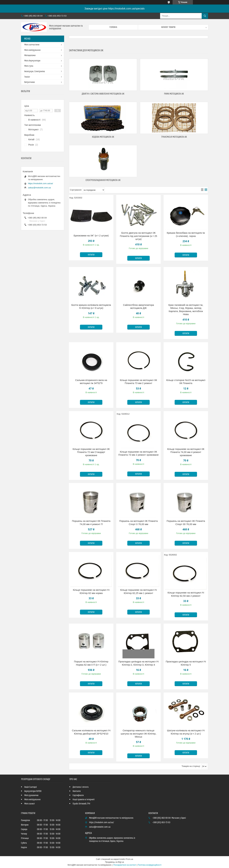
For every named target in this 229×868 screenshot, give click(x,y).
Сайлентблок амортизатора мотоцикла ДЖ (139, 307)
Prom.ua (129, 859)
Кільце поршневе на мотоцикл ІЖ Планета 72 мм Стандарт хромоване (91, 452)
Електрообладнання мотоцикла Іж (103, 180)
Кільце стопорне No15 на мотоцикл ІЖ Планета (186, 382)
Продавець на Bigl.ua (114, 862)
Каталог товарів (168, 27)
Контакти (77, 791)
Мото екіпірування (32, 50)
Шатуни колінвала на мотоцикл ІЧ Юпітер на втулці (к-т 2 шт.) (186, 732)
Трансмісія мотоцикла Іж (174, 137)
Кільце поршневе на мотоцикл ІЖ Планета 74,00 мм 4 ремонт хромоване (186, 452)
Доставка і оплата (81, 787)
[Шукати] (205, 16)
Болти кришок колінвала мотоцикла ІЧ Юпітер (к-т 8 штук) (91, 307)
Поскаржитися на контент (125, 865)
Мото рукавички (31, 795)
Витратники (30, 82)
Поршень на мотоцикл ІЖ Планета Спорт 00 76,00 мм (186, 523)
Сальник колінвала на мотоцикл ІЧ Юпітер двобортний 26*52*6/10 (91, 732)
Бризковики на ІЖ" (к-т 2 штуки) (91, 236)
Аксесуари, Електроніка (35, 71)
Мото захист (30, 804)
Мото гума (29, 66)
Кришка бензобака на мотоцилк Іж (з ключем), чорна (186, 234)
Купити (91, 255)
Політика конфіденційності (150, 865)
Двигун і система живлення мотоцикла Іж (103, 94)
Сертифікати (78, 795)
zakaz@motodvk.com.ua (39, 188)
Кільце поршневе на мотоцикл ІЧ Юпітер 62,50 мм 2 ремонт (186, 594)
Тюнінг (27, 77)
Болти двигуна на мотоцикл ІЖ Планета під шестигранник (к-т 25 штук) (139, 236)
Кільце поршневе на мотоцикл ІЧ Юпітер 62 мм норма (91, 591)
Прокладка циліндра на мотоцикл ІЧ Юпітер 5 (186, 663)
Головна (113, 27)
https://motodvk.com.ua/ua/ (40, 183)
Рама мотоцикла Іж (174, 94)
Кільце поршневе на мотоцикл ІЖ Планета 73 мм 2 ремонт (138, 382)
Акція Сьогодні (31, 787)
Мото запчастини (32, 45)
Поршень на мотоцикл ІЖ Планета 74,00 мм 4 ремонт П (91, 523)
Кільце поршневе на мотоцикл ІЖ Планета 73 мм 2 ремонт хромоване (138, 453)
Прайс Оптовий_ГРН (81, 804)
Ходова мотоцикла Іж (103, 137)
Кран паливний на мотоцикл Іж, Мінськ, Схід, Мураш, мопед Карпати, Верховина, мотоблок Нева (186, 310)
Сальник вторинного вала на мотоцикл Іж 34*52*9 (91, 382)
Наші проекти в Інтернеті (84, 800)
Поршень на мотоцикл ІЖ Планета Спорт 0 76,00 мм (138, 523)
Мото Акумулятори (32, 61)
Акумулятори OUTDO (33, 791)
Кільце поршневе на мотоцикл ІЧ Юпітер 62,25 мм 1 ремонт (138, 591)
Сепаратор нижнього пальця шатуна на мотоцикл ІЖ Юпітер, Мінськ (139, 734)
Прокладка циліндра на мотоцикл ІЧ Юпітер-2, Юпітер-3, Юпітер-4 (138, 663)
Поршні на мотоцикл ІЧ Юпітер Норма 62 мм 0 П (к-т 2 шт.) (91, 663)
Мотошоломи (30, 55)
